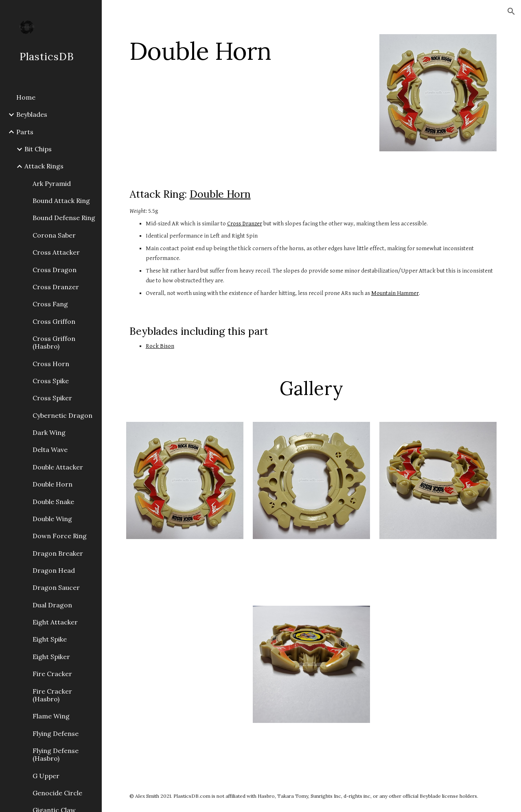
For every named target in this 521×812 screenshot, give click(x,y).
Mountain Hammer (395, 293)
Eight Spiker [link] (51, 657)
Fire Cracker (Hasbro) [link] (52, 695)
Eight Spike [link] (50, 639)
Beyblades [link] (32, 114)
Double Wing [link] (52, 519)
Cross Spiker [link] (52, 398)
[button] (511, 11)
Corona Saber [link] (54, 235)
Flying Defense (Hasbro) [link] (56, 754)
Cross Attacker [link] (56, 252)
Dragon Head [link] (54, 570)
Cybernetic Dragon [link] (62, 415)
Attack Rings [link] (44, 166)
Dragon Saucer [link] (56, 587)
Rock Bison (160, 346)
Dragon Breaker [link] (58, 553)
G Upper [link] (46, 776)
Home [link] (26, 97)
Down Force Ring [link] (60, 536)
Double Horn (220, 194)
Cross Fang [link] (50, 304)
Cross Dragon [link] (55, 270)
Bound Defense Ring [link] (64, 218)
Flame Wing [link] (51, 716)
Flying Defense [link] (56, 733)
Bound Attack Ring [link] (61, 201)
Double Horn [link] (53, 484)
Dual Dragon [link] (52, 605)
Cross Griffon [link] (54, 321)
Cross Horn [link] (51, 364)
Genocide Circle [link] (57, 793)
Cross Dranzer (245, 224)
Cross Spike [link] (51, 381)
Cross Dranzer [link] (56, 287)
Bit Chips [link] (38, 149)
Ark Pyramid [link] (52, 183)
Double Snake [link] (53, 502)
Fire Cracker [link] (52, 674)
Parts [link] (25, 132)
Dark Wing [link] (49, 432)
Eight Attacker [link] (55, 622)
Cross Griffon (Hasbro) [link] (54, 342)
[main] (248, 51)
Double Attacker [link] (58, 467)
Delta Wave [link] (50, 450)
